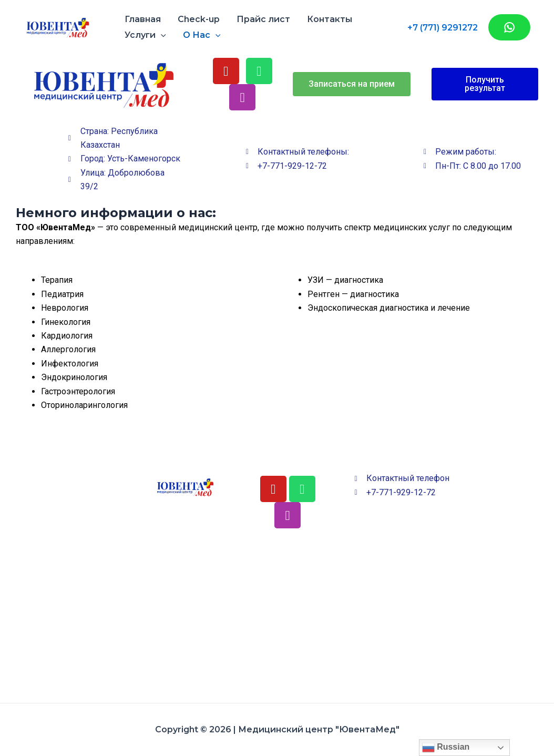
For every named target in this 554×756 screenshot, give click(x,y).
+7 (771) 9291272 (443, 28)
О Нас (202, 35)
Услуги (145, 35)
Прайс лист (263, 19)
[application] (161, 35)
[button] (352, 84)
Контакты (330, 19)
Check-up (199, 19)
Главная (143, 19)
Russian (446, 748)
